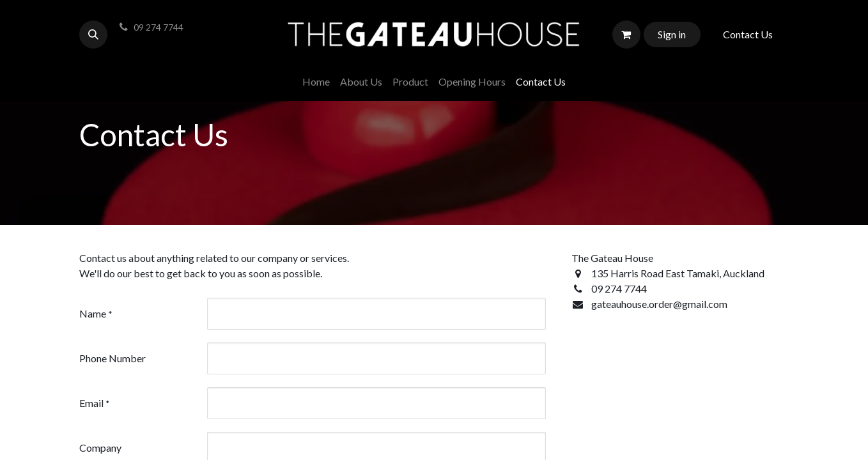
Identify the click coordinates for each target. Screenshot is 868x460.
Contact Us (748, 34)
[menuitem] (316, 82)
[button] (93, 34)
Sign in (672, 34)
